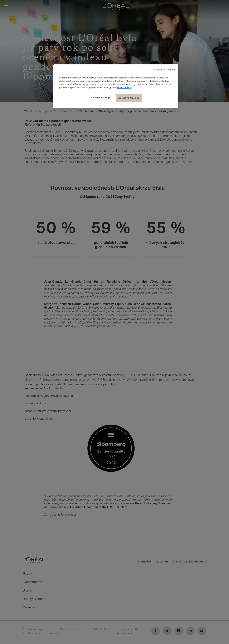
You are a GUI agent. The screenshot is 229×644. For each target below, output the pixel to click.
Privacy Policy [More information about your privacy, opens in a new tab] (124, 87)
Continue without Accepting (163, 70)
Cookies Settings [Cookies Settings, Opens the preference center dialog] (101, 98)
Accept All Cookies (129, 98)
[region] (116, 86)
